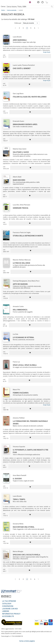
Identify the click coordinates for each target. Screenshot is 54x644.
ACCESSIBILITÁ (8, 616)
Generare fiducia (21, 208)
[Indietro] (16, 28)
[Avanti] (38, 28)
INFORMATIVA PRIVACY (11, 614)
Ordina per (18, 23)
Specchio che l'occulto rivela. (27, 555)
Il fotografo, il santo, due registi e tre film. (31, 451)
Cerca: (3, 7)
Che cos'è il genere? (22, 68)
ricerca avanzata (12, 10)
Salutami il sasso (21, 152)
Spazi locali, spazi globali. (25, 365)
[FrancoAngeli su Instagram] (7, 597)
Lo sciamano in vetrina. (24, 337)
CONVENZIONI (8, 606)
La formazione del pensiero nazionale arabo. (30, 422)
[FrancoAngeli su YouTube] (10, 597)
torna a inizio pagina (27, 641)
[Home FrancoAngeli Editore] (9, 3)
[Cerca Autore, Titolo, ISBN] (28, 7)
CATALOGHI (7, 604)
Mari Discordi (19, 180)
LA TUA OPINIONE (9, 601)
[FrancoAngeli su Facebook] (2, 597)
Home (3, 10)
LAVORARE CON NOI (10, 609)
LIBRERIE (6, 611)
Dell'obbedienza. (20, 310)
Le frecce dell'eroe (21, 263)
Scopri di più (47, 52)
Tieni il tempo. (19, 499)
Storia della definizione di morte (28, 236)
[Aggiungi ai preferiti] (30, 56)
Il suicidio (17, 479)
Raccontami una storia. (24, 527)
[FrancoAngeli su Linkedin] (5, 597)
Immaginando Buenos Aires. (25, 124)
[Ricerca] (52, 7)
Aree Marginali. (20, 40)
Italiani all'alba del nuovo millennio (30, 97)
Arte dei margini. (20, 284)
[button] (29, 3)
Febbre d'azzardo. (21, 393)
